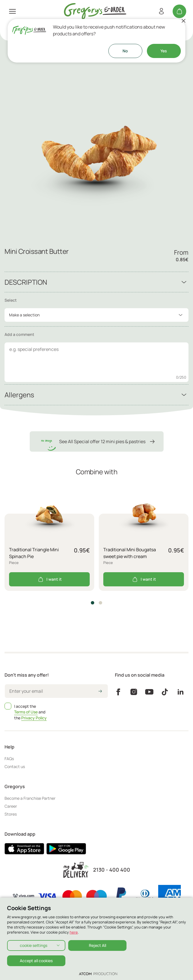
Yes (164, 51)
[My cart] (179, 11)
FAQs (9, 759)
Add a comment (19, 334)
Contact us (15, 766)
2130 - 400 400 (112, 870)
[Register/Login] (161, 11)
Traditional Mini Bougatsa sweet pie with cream (130, 553)
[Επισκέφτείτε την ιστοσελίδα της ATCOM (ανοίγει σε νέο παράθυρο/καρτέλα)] (98, 973)
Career (11, 806)
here (74, 932)
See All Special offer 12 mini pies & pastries (97, 441)
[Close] (184, 21)
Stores (11, 814)
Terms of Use (26, 712)
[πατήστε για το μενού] (12, 11)
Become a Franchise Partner (30, 798)
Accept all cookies (36, 961)
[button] (93, 603)
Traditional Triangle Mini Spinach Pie (34, 553)
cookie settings (34, 945)
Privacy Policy (34, 718)
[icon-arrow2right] (100, 692)
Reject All (97, 945)
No (125, 51)
